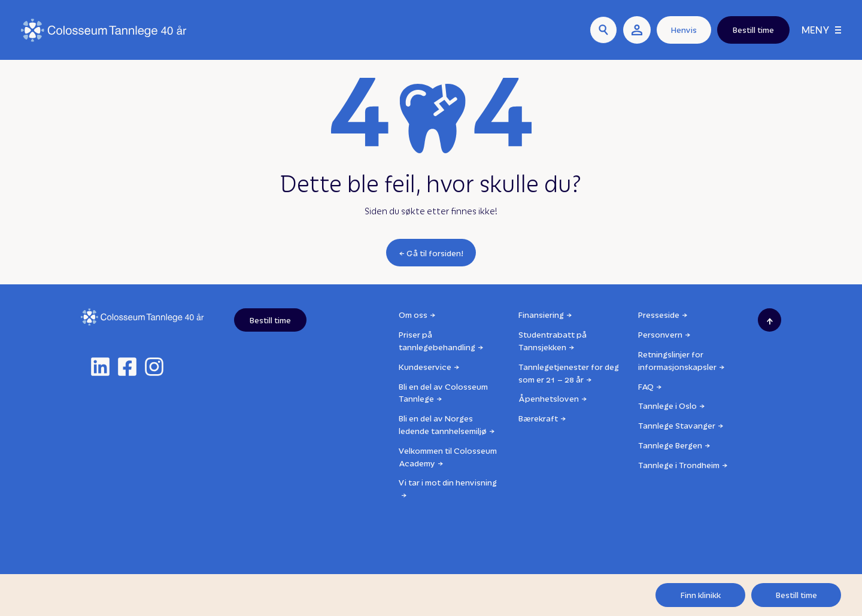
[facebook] (127, 367)
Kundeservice (425, 367)
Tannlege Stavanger (677, 425)
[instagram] (154, 367)
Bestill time (796, 595)
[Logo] (104, 30)
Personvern (660, 334)
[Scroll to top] (770, 320)
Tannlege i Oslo (667, 406)
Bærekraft (538, 418)
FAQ (646, 386)
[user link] (637, 30)
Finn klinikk (701, 595)
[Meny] (821, 30)
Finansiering (541, 315)
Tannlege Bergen (670, 445)
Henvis (684, 30)
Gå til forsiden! (435, 253)
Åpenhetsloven (549, 398)
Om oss (413, 315)
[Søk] (603, 30)
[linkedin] (100, 367)
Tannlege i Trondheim (679, 465)
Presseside (659, 315)
